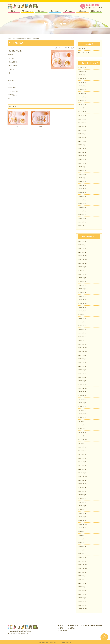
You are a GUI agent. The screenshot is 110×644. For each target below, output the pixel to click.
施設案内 (72, 628)
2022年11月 (81, 392)
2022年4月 (81, 97)
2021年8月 (81, 447)
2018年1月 (81, 222)
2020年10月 (81, 484)
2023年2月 (81, 381)
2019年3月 (81, 554)
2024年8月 (81, 315)
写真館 (61, 628)
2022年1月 (81, 104)
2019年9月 (81, 532)
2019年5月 (81, 171)
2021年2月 (81, 469)
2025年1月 (81, 296)
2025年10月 (81, 263)
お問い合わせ (63, 631)
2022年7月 (81, 407)
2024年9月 (81, 311)
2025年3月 (81, 289)
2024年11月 (81, 304)
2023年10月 (81, 351)
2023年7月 (81, 362)
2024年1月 (81, 340)
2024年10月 (81, 307)
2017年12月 (81, 226)
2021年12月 (81, 108)
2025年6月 (81, 278)
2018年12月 (81, 185)
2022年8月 (81, 90)
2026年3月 (81, 245)
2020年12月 (81, 476)
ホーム (61, 625)
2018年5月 (81, 207)
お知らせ (80, 49)
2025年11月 (81, 259)
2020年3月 (81, 510)
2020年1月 (81, 145)
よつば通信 (16, 39)
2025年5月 (81, 282)
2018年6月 (81, 204)
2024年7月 (81, 318)
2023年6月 (81, 366)
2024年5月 (81, 326)
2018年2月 (81, 218)
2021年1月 (81, 473)
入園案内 (92, 625)
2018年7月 (81, 583)
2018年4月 (81, 211)
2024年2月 (81, 337)
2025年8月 (81, 271)
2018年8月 (81, 200)
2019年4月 (81, 174)
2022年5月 (81, 93)
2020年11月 (81, 480)
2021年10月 (81, 112)
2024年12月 (81, 300)
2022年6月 (81, 410)
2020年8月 (81, 130)
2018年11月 (81, 189)
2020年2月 (81, 513)
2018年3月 (81, 215)
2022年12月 (81, 79)
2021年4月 (81, 119)
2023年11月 (81, 348)
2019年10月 (81, 156)
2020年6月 (81, 137)
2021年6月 (81, 454)
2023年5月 (81, 370)
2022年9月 (81, 86)
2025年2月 (81, 293)
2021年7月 (81, 115)
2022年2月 (81, 101)
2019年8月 (81, 160)
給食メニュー (24, 39)
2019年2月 (81, 178)
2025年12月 (81, 256)
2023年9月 (81, 355)
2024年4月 (81, 68)
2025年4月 (81, 285)
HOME (9, 39)
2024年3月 (81, 333)
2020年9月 (81, 126)
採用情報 (100, 625)
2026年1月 (81, 252)
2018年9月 (81, 196)
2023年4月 (81, 75)
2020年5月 (81, 141)
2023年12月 (81, 344)
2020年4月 (81, 506)
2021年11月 (81, 436)
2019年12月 (81, 148)
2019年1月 (81, 182)
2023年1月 (81, 385)
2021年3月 (81, 123)
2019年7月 (81, 163)
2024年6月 (81, 322)
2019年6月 (81, 167)
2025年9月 (81, 267)
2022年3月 (81, 421)
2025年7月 (81, 274)
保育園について (74, 625)
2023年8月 (81, 71)
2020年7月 (81, 134)
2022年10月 (81, 82)
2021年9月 (81, 443)
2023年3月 (81, 377)
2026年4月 (81, 241)
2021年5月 (81, 458)
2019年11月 (81, 152)
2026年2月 (81, 248)
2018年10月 (81, 193)
